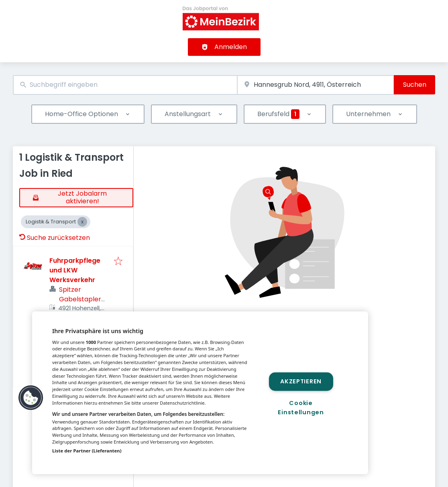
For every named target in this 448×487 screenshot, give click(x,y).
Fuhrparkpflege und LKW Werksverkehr (75, 270)
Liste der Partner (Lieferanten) (87, 451)
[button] (31, 398)
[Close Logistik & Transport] (82, 222)
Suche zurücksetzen (55, 238)
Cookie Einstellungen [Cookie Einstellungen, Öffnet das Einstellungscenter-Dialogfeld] (301, 408)
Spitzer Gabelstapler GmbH (80, 299)
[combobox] (125, 85)
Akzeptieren (301, 381)
